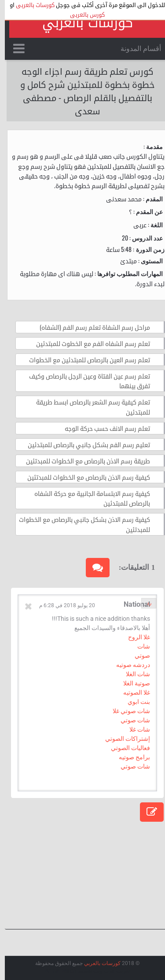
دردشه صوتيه (128, 665)
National (132, 604)
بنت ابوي (134, 702)
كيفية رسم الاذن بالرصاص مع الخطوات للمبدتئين (84, 477)
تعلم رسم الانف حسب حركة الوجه (103, 428)
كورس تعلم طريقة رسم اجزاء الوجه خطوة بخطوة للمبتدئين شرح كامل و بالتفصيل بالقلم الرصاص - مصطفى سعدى (83, 91)
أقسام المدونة (136, 49)
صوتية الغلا (132, 683)
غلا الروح (134, 637)
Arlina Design (56, 971)
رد (144, 603)
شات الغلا (133, 674)
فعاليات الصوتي (126, 748)
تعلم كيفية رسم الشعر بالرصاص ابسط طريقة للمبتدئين (88, 406)
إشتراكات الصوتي (123, 739)
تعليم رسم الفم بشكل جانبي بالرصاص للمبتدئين (84, 444)
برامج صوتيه (130, 757)
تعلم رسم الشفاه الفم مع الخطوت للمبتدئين (88, 343)
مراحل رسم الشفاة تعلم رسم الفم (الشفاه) (90, 327)
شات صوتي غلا (126, 711)
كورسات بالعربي (83, 23)
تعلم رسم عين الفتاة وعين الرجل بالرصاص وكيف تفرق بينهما (85, 381)
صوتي (137, 656)
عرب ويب (99, 971)
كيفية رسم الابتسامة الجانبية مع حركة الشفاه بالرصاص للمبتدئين (87, 498)
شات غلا (135, 729)
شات (139, 646)
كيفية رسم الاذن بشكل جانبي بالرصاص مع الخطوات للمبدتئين (80, 524)
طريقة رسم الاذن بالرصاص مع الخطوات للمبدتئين (83, 461)
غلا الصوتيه (132, 692)
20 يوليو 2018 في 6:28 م (62, 605)
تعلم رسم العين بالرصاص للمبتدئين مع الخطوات (85, 359)
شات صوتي (130, 720)
